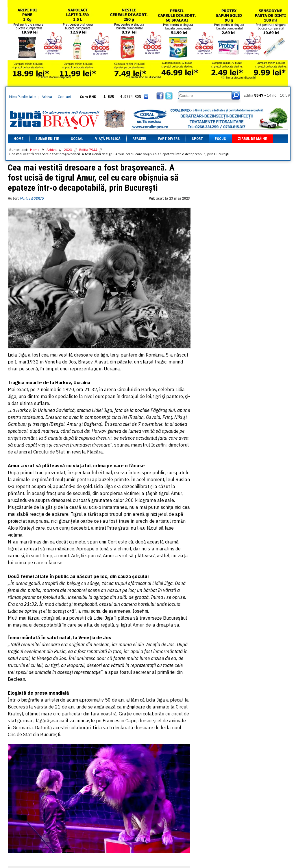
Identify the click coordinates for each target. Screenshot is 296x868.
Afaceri (139, 139)
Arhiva (47, 97)
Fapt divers (169, 139)
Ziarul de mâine (252, 139)
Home (18, 139)
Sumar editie (47, 139)
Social (77, 139)
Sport (197, 139)
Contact (65, 97)
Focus (220, 139)
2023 (68, 150)
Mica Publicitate (22, 97)
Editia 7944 (88, 150)
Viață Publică (108, 139)
